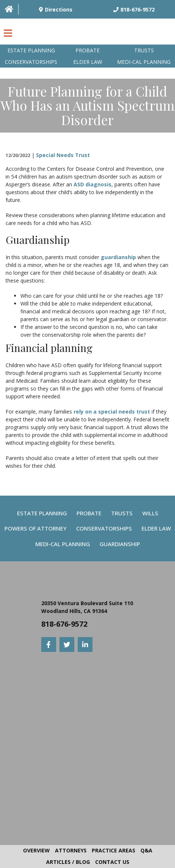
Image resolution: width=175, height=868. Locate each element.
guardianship (118, 257)
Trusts (144, 50)
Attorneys (71, 850)
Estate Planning (31, 50)
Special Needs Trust (63, 155)
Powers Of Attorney (35, 528)
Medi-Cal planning (144, 62)
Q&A (146, 850)
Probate (87, 50)
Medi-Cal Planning (63, 544)
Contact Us (112, 862)
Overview (36, 850)
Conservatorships (31, 62)
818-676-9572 (64, 624)
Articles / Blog (68, 862)
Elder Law (88, 62)
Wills (150, 513)
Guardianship (120, 544)
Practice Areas (114, 850)
